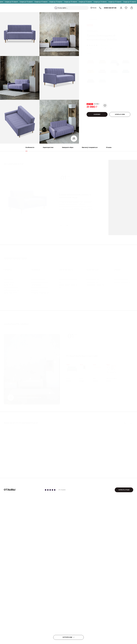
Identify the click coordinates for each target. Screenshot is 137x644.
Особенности (30, 149)
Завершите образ (68, 149)
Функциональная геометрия (28, 396)
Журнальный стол (9, 465)
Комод (39, 465)
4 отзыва (96, 457)
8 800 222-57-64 (110, 8)
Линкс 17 (40, 468)
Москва (93, 8)
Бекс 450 (7, 468)
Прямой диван (75, 465)
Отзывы (109, 149)
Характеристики (48, 149)
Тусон (68, 377)
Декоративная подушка (111, 463)
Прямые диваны (93, 17)
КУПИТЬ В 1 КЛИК (120, 115)
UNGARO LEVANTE (111, 377)
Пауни (73, 468)
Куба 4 (81, 377)
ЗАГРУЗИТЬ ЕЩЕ (68, 637)
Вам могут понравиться (90, 149)
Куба (94, 377)
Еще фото (74, 139)
